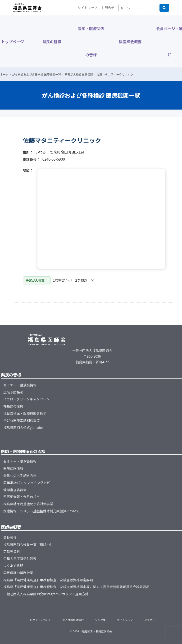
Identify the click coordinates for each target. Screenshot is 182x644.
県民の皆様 (52, 42)
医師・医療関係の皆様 (91, 42)
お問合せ (108, 8)
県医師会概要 (130, 42)
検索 (164, 8)
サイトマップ (88, 8)
